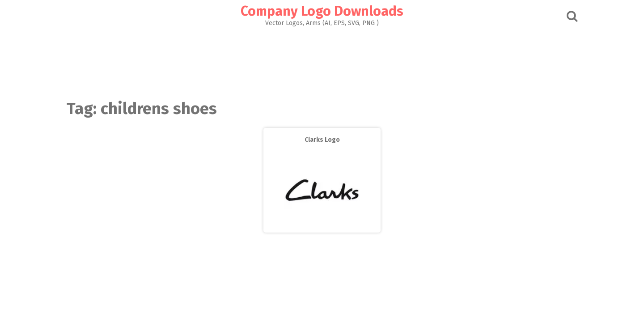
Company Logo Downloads (322, 11)
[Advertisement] (322, 61)
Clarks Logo (322, 140)
